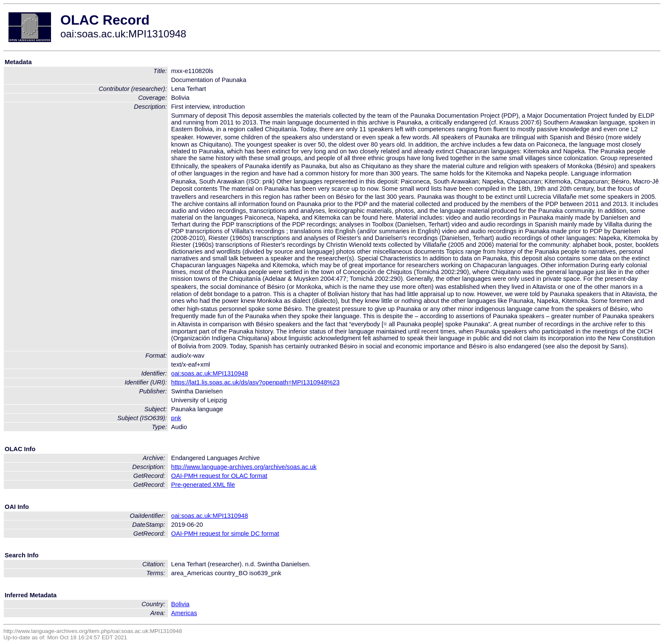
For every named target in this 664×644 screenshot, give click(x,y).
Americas (184, 613)
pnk (176, 418)
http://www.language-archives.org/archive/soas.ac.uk (244, 467)
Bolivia (180, 604)
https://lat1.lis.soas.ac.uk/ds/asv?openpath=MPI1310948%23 (255, 382)
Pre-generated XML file (203, 485)
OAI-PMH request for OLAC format (219, 476)
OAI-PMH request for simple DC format (225, 534)
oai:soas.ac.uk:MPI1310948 (210, 373)
